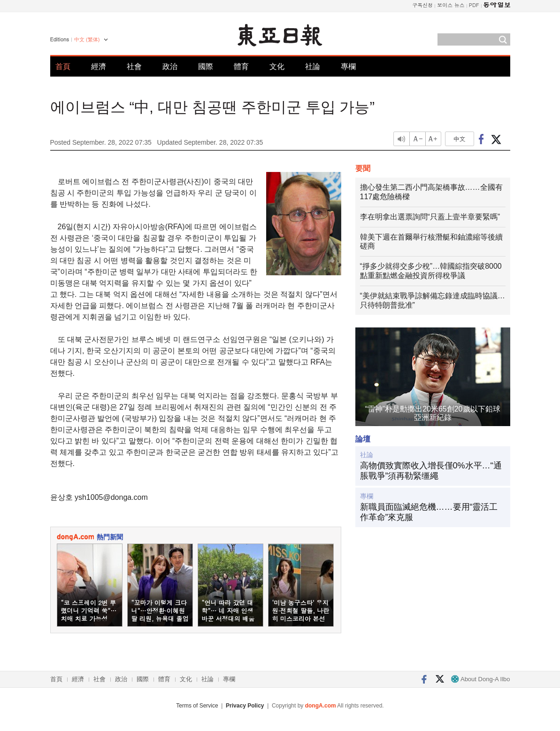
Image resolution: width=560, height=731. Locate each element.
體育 (241, 66)
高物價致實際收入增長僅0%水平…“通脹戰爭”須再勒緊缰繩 (431, 471)
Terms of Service (197, 706)
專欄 (348, 66)
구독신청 (422, 5)
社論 (313, 66)
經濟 (99, 66)
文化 (277, 66)
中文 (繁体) (87, 39)
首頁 (63, 66)
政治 (170, 66)
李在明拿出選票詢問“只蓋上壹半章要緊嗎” (430, 217)
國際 (206, 66)
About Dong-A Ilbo (480, 679)
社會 (134, 66)
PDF (474, 5)
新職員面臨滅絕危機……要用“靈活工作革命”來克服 (429, 512)
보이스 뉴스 (451, 5)
